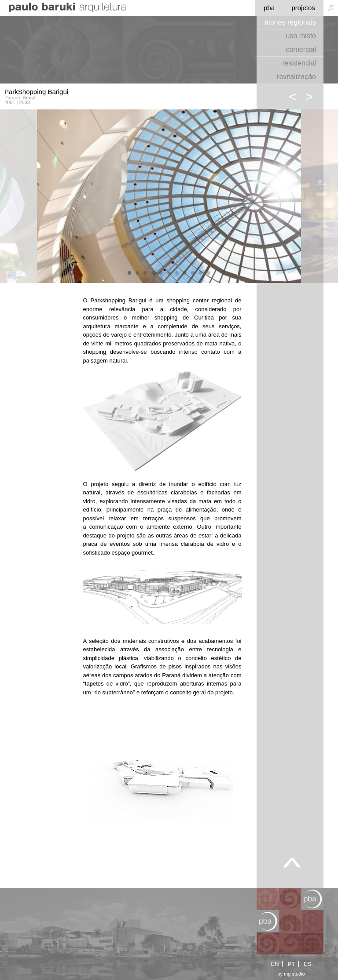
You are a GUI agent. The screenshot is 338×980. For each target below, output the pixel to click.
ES (307, 964)
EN (275, 964)
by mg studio (291, 974)
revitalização (296, 77)
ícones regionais (290, 22)
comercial (301, 49)
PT (292, 964)
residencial (299, 63)
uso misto (301, 36)
